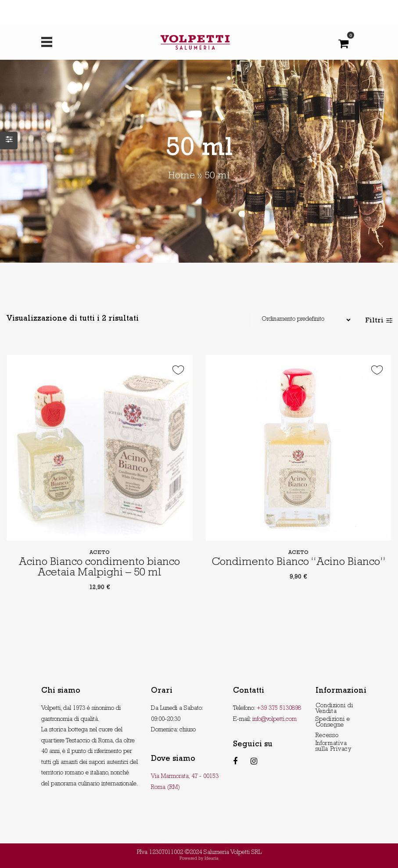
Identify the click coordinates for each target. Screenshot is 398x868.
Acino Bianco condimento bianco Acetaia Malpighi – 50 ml (99, 568)
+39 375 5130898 (279, 709)
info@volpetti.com (274, 720)
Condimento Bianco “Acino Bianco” (298, 563)
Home (181, 177)
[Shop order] (301, 320)
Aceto (100, 553)
